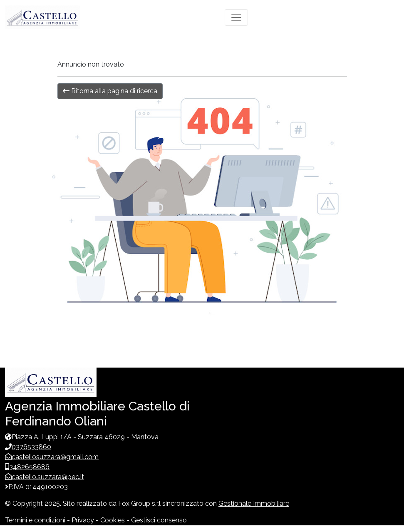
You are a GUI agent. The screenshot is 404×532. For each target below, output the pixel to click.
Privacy (83, 520)
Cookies (113, 520)
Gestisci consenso (159, 520)
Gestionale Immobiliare (254, 503)
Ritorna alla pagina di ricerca (110, 91)
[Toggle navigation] (236, 17)
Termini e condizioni (35, 520)
